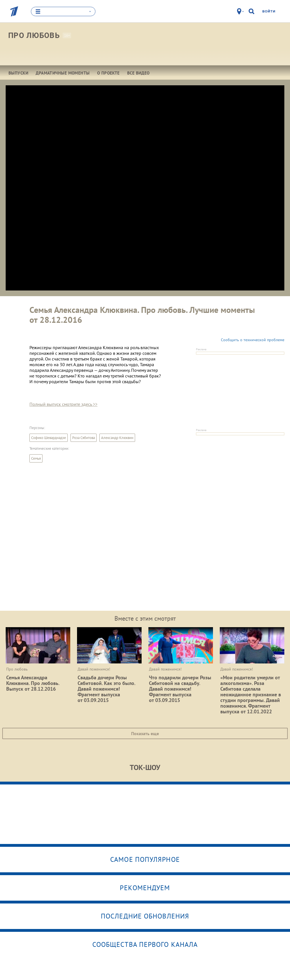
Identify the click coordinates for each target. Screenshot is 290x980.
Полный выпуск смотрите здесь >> (63, 404)
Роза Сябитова (84, 438)
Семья (36, 458)
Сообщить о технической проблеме (253, 340)
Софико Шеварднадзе (49, 438)
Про (34, 35)
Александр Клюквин (117, 438)
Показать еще (145, 733)
